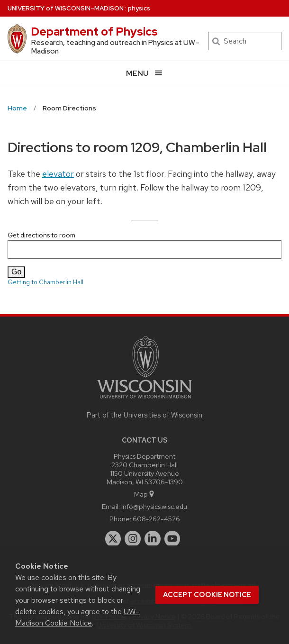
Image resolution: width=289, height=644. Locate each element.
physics (139, 8)
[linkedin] (153, 539)
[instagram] (133, 539)
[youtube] (172, 539)
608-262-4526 (156, 519)
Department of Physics (94, 32)
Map (145, 494)
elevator (58, 174)
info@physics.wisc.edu (154, 506)
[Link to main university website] (144, 400)
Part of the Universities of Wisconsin (144, 415)
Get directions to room (144, 245)
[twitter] (113, 539)
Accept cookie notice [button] (207, 595)
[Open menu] (144, 73)
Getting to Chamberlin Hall (45, 282)
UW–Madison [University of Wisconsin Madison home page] (66, 8)
